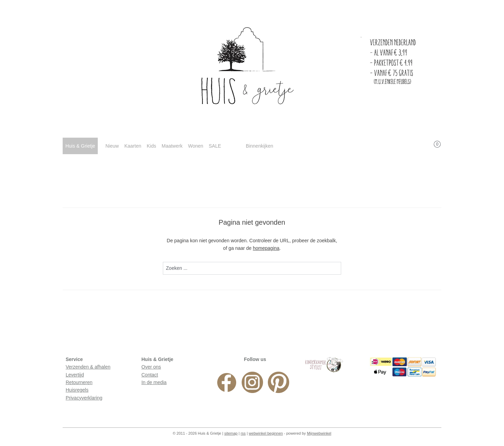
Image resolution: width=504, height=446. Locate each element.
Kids (151, 146)
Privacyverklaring (84, 398)
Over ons (151, 367)
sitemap (231, 433)
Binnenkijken (259, 146)
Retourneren (79, 382)
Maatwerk (172, 146)
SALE (215, 146)
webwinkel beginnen (266, 433)
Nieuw (112, 146)
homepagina (266, 248)
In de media (154, 382)
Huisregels (77, 390)
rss (243, 433)
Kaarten (133, 146)
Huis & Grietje (80, 146)
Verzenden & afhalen (88, 367)
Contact (150, 375)
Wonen (196, 146)
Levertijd (75, 375)
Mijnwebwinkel (319, 433)
